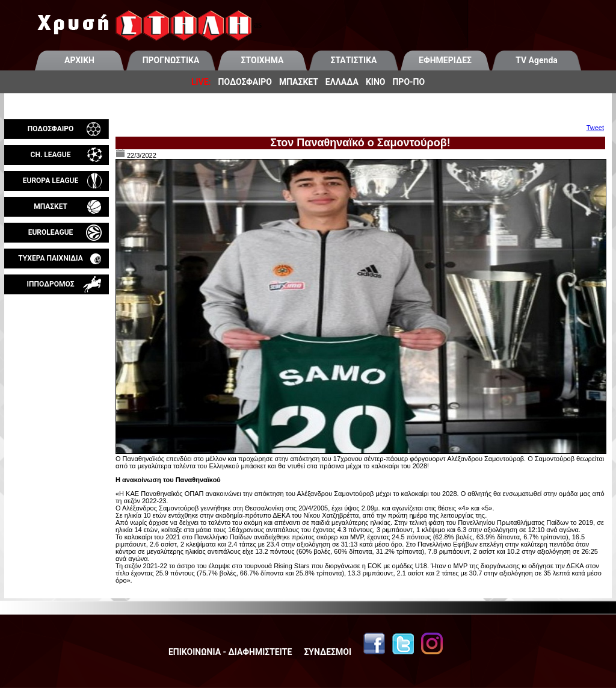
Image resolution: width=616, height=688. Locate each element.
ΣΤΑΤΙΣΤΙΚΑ (353, 60)
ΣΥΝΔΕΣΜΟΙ (328, 652)
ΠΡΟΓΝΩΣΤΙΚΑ (171, 60)
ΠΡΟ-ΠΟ (408, 82)
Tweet (595, 128)
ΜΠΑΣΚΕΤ (299, 82)
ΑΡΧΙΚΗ (79, 60)
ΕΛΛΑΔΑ (342, 82)
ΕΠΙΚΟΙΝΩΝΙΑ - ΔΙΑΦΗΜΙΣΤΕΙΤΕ (230, 652)
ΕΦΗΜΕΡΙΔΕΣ (445, 60)
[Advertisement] (57, 436)
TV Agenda (537, 60)
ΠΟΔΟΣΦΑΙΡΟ (245, 82)
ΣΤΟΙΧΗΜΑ (263, 60)
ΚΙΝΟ (376, 82)
